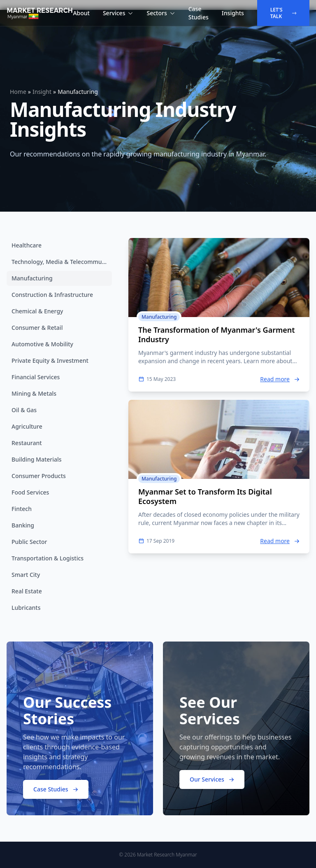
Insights (233, 13)
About (81, 13)
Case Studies (199, 13)
